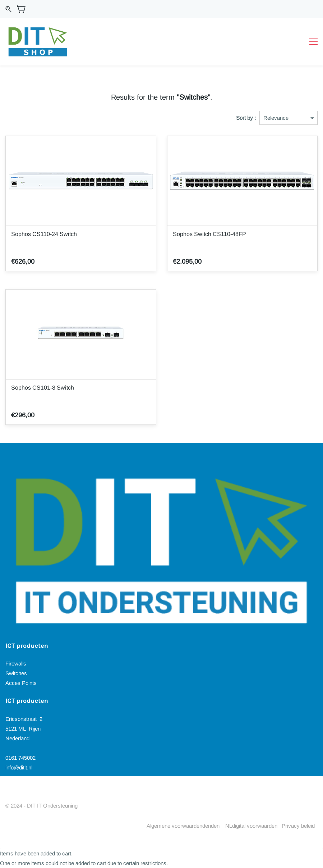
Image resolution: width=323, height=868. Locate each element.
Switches (16, 673)
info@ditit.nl (19, 767)
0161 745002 (20, 758)
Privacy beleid (298, 826)
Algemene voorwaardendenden (183, 826)
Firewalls (16, 664)
